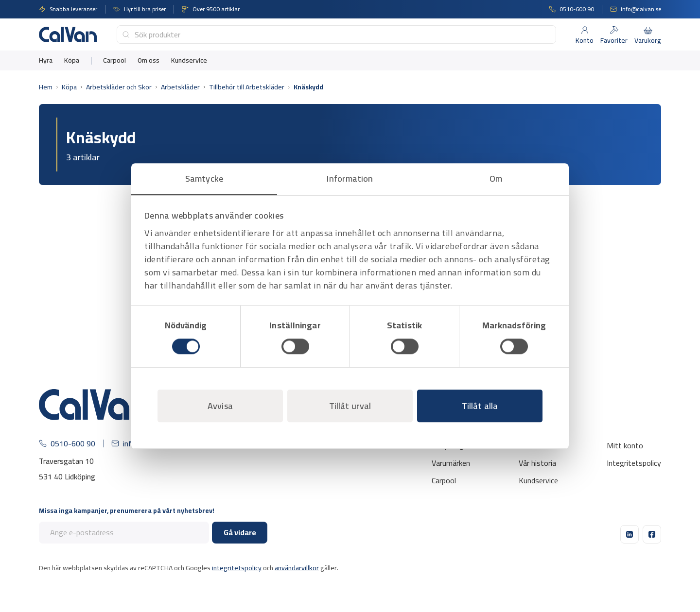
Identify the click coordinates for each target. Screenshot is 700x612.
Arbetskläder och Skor (119, 87)
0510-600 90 (577, 9)
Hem (46, 87)
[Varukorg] (648, 30)
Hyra (46, 60)
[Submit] (126, 34)
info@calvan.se (641, 9)
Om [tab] (496, 178)
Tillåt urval (350, 406)
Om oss (149, 60)
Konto (585, 40)
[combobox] (336, 34)
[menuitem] (46, 60)
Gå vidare (240, 532)
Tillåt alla (480, 406)
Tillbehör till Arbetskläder (247, 87)
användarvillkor (297, 568)
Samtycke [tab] (204, 178)
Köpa (72, 60)
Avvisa (220, 406)
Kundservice (189, 60)
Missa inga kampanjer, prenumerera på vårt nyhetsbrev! (127, 511)
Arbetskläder (180, 87)
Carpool (114, 60)
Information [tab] (350, 178)
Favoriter (614, 40)
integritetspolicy (237, 568)
